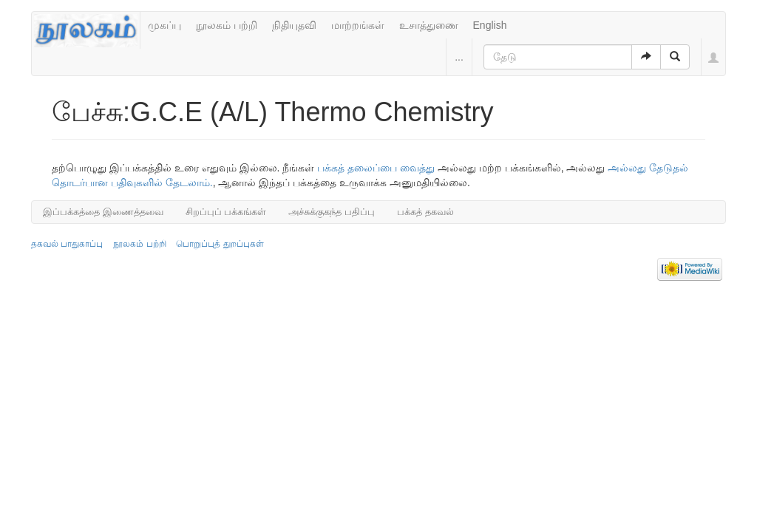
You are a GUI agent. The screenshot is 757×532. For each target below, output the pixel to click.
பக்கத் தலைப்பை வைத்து (376, 168)
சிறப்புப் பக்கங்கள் (226, 212)
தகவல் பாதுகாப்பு (67, 244)
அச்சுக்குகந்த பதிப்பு (332, 212)
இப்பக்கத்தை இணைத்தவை (103, 212)
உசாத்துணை (429, 25)
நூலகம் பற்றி (227, 25)
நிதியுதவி (294, 25)
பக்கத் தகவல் (425, 212)
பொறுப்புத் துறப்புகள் (220, 244)
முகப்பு (164, 25)
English (490, 25)
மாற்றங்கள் (358, 25)
